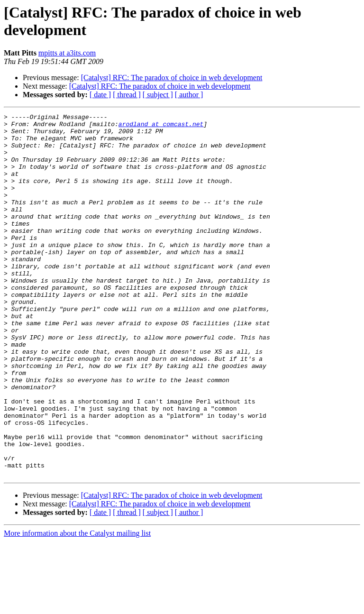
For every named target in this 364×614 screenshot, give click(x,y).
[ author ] (189, 95)
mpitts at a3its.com (67, 53)
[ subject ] (158, 95)
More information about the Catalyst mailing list (77, 606)
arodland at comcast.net (161, 127)
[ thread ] (127, 95)
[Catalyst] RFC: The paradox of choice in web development (172, 78)
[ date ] (100, 95)
